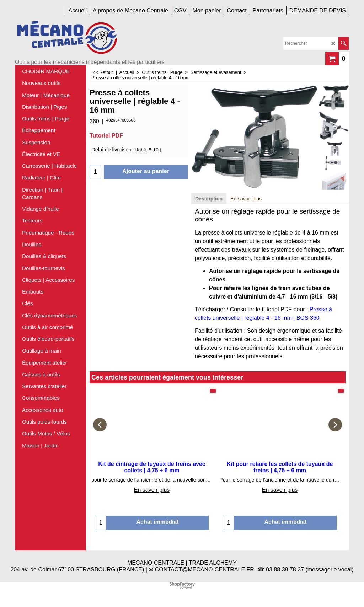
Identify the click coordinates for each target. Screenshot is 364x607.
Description (209, 199)
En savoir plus (246, 199)
